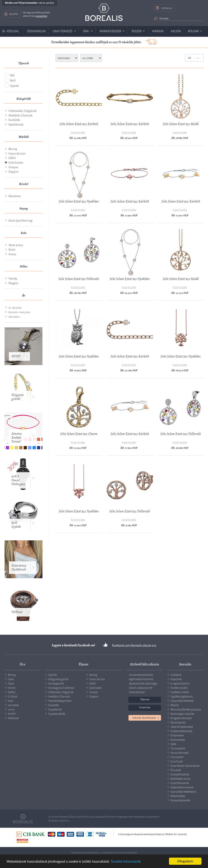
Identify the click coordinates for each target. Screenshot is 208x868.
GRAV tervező (63, 31)
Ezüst (12, 249)
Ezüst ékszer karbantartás (185, 765)
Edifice (12, 692)
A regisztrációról (180, 683)
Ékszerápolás (178, 722)
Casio (11, 679)
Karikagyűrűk (56, 683)
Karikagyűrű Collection (61, 688)
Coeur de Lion (17, 153)
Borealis (104, 12)
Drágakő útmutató (181, 718)
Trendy (13, 278)
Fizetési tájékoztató (181, 731)
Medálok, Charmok (20, 115)
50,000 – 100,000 (19, 312)
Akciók (176, 31)
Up (197, 58)
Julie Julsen (16, 162)
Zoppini (14, 171)
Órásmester (177, 735)
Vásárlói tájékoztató (182, 726)
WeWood (17, 612)
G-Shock (13, 696)
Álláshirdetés (178, 796)
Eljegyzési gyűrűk (18, 397)
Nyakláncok (16, 124)
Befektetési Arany (180, 778)
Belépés (14, 14)
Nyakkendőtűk (57, 713)
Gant (11, 701)
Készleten (15, 196)
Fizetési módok (179, 688)
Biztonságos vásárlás (182, 713)
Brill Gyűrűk (16, 525)
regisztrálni (41, 16)
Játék (173, 744)
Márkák (158, 31)
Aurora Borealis (180, 752)
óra (86, 31)
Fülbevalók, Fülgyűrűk (23, 110)
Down (200, 58)
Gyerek (14, 85)
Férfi (13, 80)
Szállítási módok (180, 692)
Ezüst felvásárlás (180, 783)
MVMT (16, 356)
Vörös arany (16, 245)
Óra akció (176, 770)
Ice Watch (13, 705)
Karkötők (14, 120)
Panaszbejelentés (180, 800)
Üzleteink (176, 675)
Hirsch (12, 688)
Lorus (11, 709)
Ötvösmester (178, 739)
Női (12, 75)
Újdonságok (36, 31)
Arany (12, 254)
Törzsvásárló (178, 748)
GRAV (12, 158)
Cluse (11, 683)
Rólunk (193, 31)
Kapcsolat (176, 679)
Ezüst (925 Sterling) (20, 220)
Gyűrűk (53, 675)
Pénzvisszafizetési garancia (186, 709)
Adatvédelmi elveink (182, 787)
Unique (13, 167)
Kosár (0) (167, 8)
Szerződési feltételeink (183, 791)
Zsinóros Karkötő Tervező (17, 438)
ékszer (137, 31)
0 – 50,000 (15, 307)
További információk (126, 861)
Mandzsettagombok (60, 701)
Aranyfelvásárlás (180, 774)
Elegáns (13, 283)
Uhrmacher (177, 757)
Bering (13, 149)
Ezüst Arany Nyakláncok (19, 568)
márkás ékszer (110, 31)
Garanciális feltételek (182, 701)
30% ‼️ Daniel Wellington (18, 480)
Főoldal (13, 31)
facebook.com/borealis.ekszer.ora (134, 645)
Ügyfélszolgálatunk (182, 696)
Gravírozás (177, 761)
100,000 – (15, 316)
